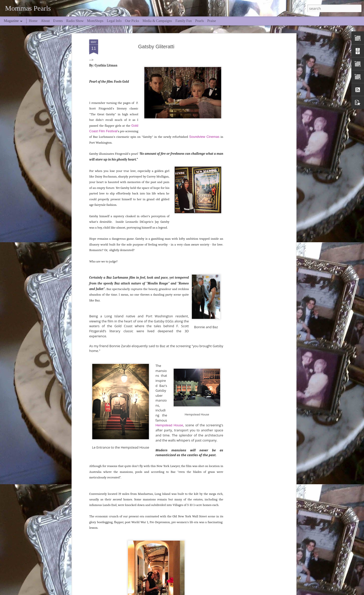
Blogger (235, 592)
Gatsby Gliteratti (156, 26)
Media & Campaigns (157, 21)
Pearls (199, 21)
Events (58, 21)
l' (117, 111)
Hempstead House (169, 405)
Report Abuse (250, 592)
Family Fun (184, 21)
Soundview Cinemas (204, 116)
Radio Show (75, 21)
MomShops (95, 21)
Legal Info (114, 21)
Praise (212, 21)
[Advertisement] (251, 99)
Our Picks (132, 21)
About (45, 21)
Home (33, 21)
